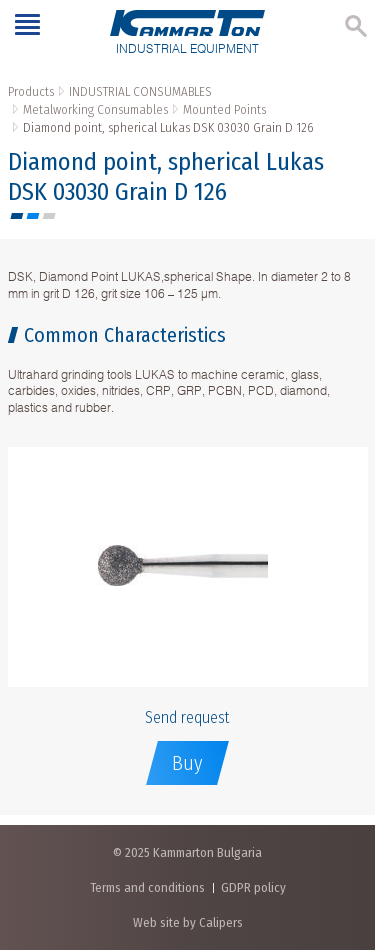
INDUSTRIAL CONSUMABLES (140, 91)
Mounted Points (224, 109)
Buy (187, 763)
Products (31, 91)
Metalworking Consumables (95, 109)
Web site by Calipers (188, 922)
